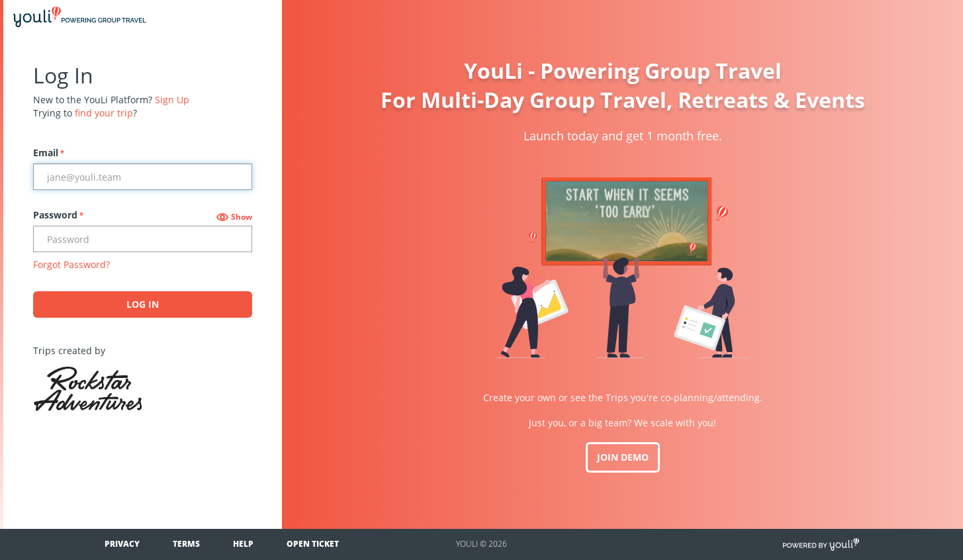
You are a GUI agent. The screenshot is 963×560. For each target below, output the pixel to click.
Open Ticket (313, 544)
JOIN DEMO (623, 457)
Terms (186, 544)
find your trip (104, 113)
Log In (143, 304)
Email (49, 153)
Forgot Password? (71, 264)
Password (58, 215)
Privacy (122, 544)
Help (243, 544)
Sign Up (172, 100)
